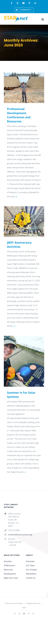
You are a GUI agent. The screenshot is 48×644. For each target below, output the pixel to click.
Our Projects (31, 570)
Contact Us (31, 578)
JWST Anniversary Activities (19, 245)
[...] (16, 196)
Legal (24, 607)
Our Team (30, 565)
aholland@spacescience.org (15, 535)
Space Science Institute (15, 603)
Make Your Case (11, 578)
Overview (30, 561)
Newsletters (31, 574)
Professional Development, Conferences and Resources (19, 115)
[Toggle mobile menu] (43, 19)
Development (10, 574)
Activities (8, 561)
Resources (8, 570)
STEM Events (9, 565)
